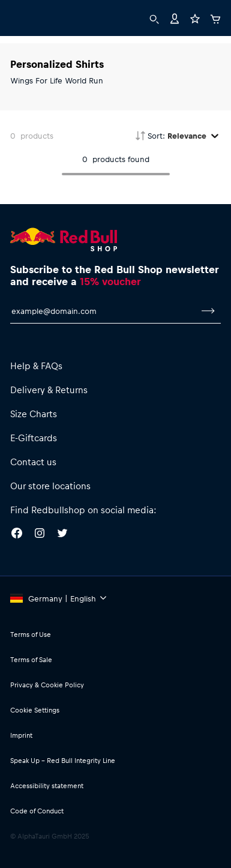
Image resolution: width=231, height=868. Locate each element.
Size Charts (34, 414)
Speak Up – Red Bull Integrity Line (63, 760)
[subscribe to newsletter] (208, 311)
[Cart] (215, 17)
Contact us (33, 462)
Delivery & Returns (49, 390)
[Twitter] (62, 535)
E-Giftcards (34, 438)
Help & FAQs (36, 366)
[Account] (175, 18)
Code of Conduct (37, 811)
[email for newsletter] (103, 311)
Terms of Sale (31, 659)
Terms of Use (31, 634)
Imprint (21, 735)
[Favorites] (195, 18)
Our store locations (50, 486)
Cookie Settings (35, 710)
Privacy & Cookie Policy (47, 685)
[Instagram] (40, 535)
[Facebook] (17, 535)
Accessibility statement (47, 785)
